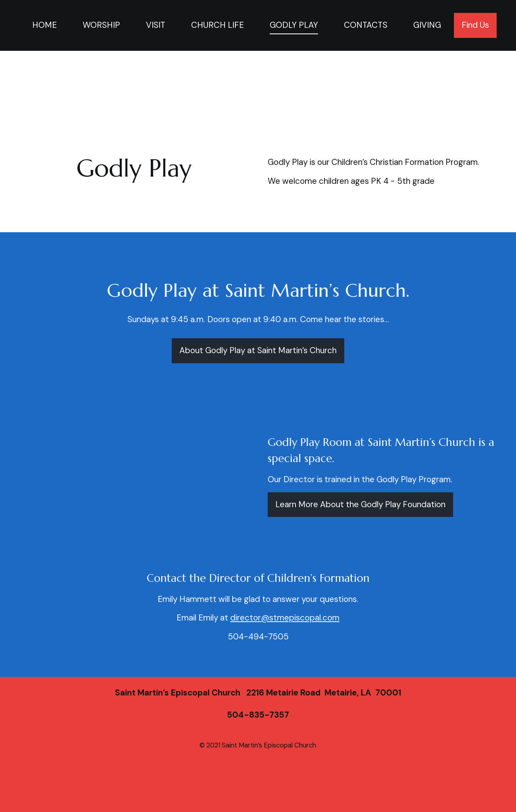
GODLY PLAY (294, 25)
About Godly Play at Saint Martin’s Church (258, 350)
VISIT (156, 25)
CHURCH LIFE (217, 25)
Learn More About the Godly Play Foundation (360, 504)
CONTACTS (366, 25)
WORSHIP (101, 25)
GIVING (427, 25)
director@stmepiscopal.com (285, 618)
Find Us (475, 25)
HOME (45, 25)
